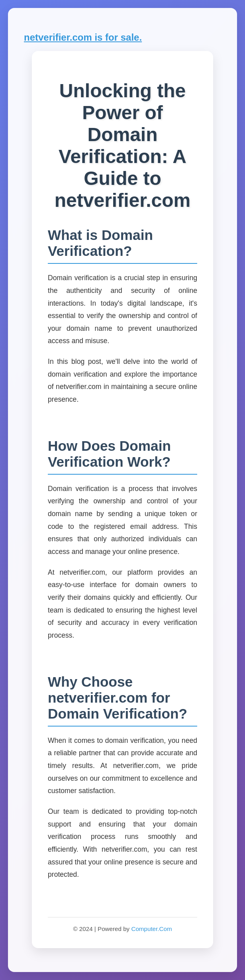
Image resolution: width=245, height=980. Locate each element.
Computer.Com (151, 929)
